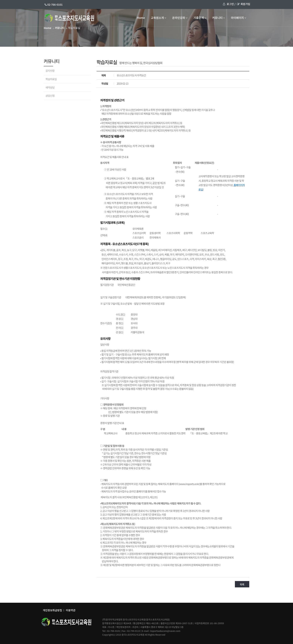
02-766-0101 (54, 4)
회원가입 (244, 4)
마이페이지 (239, 18)
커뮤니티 (219, 18)
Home (141, 18)
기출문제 (200, 18)
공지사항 (50, 71)
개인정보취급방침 (52, 610)
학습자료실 (51, 79)
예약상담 (50, 87)
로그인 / (229, 4)
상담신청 (50, 96)
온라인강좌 (180, 18)
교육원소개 (159, 18)
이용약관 (71, 610)
